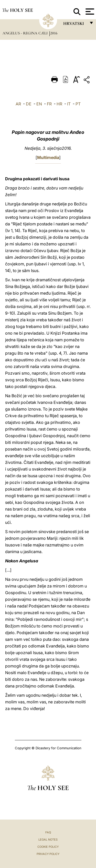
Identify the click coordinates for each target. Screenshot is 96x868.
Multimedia (48, 157)
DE (29, 104)
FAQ (48, 832)
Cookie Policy (48, 847)
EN (39, 104)
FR (49, 104)
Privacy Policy (48, 854)
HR (59, 104)
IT (69, 104)
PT (78, 104)
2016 (54, 33)
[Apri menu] (89, 12)
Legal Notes (48, 840)
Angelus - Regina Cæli (26, 33)
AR (18, 104)
